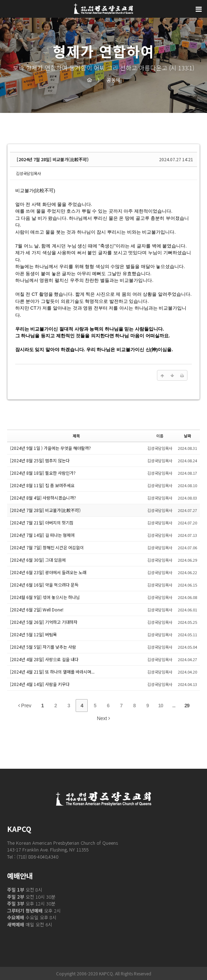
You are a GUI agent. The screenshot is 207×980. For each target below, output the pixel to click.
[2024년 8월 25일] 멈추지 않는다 (40, 460)
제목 (76, 436)
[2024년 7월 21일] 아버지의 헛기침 (42, 522)
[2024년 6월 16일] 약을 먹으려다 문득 (44, 585)
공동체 (109, 80)
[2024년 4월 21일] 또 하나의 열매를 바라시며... (52, 672)
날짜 (187, 436)
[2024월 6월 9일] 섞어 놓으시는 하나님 (45, 597)
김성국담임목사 (28, 173)
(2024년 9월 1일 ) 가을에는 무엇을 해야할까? (50, 448)
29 (187, 706)
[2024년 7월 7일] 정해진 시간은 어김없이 (47, 547)
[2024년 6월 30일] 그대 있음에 (38, 560)
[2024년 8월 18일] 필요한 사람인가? (43, 473)
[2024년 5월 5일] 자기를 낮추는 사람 (43, 647)
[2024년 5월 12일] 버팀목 (33, 634)
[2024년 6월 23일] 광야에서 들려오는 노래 (48, 572)
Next (104, 718)
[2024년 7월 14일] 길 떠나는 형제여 (42, 535)
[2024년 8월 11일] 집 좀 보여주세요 (42, 485)
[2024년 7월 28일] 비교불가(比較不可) (53, 159)
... (174, 706)
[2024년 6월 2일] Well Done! (37, 609)
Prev (25, 706)
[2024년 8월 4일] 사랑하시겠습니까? (43, 498)
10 (161, 706)
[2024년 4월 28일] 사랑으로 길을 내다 (44, 659)
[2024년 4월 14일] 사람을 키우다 (40, 684)
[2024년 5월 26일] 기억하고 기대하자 (44, 622)
